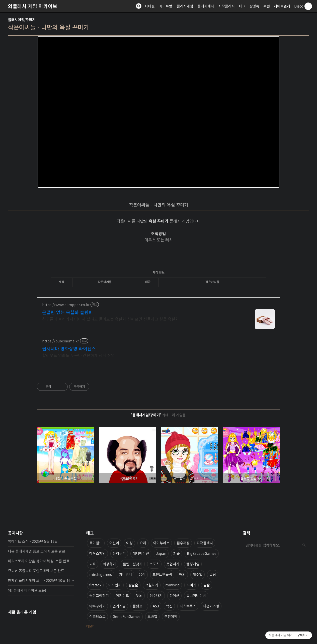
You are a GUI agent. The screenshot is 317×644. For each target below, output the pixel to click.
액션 (169, 606)
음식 (142, 574)
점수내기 (156, 595)
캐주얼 (197, 574)
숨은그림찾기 (99, 595)
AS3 (156, 606)
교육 (93, 564)
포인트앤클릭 (162, 574)
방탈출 (133, 585)
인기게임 (119, 606)
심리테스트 (97, 616)
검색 (304, 545)
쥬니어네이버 (196, 595)
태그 (242, 6)
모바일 (152, 616)
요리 (143, 543)
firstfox (95, 585)
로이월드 (96, 543)
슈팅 (213, 574)
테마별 (150, 6)
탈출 (207, 585)
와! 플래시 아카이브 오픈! (27, 590)
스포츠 (154, 564)
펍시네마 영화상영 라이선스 (69, 348)
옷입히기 (173, 564)
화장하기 (109, 564)
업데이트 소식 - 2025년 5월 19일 (33, 541)
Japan (161, 553)
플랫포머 (139, 606)
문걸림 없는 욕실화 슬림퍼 (67, 312)
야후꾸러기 (97, 606)
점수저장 (183, 543)
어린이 (114, 543)
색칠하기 (152, 585)
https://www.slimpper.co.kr (66, 305)
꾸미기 (191, 585)
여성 (129, 543)
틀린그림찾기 (133, 564)
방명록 (254, 6)
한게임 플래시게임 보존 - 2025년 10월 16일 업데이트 (41, 580)
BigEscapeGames (202, 553)
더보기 (90, 626)
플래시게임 (185, 6)
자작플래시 (227, 6)
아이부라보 (161, 543)
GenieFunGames (127, 616)
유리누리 (119, 553)
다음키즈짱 (211, 606)
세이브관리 (282, 6)
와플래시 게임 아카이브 (33, 6)
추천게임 (171, 616)
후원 (267, 6)
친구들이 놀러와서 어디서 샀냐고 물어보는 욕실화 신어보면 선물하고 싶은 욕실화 (111, 319)
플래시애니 (206, 6)
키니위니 (125, 574)
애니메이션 (141, 553)
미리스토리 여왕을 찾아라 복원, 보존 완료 (39, 561)
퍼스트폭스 (188, 606)
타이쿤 (174, 595)
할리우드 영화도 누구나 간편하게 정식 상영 (78, 355)
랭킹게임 (193, 564)
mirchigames (101, 574)
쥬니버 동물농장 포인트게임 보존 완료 (36, 571)
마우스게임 (97, 553)
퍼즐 (177, 553)
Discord (301, 6)
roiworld (172, 585)
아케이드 (122, 595)
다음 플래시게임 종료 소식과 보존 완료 (37, 551)
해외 (182, 574)
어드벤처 (115, 585)
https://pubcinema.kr (61, 341)
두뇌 (139, 595)
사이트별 (166, 6)
